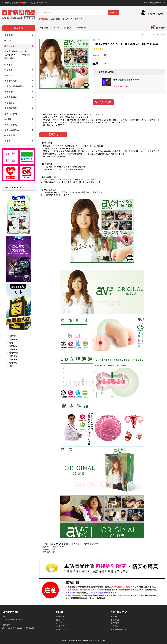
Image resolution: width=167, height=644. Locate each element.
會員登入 (161, 14)
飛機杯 (59, 19)
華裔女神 (79, 19)
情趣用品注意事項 (119, 629)
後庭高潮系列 (19, 97)
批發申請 (115, 620)
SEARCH (113, 12)
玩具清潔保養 (24, 55)
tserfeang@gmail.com (156, 3)
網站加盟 (115, 623)
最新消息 (60, 620)
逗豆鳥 (66, 19)
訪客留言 (115, 626)
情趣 (11, 343)
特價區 (19, 141)
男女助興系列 (19, 81)
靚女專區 (19, 70)
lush (72, 19)
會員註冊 (151, 14)
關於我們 (115, 616)
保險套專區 (19, 135)
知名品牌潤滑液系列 (19, 86)
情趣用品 (13, 339)
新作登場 (44, 28)
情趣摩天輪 (14, 353)
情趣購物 (13, 359)
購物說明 (68, 28)
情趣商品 (13, 346)
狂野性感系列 (19, 124)
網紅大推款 (9, 58)
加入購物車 (103, 102)
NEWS (56, 28)
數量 (96, 64)
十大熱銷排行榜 (11, 51)
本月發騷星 (19, 46)
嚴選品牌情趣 (19, 114)
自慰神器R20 (10, 55)
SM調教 (19, 119)
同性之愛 (19, 92)
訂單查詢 (81, 28)
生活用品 (19, 35)
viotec (19, 41)
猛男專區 (19, 64)
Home (144, 35)
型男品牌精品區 (19, 130)
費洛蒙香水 (19, 103)
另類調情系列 (19, 108)
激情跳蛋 (19, 75)
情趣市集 (13, 336)
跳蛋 (53, 19)
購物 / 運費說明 (64, 629)
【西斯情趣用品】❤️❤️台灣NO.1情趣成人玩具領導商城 (27, 3)
